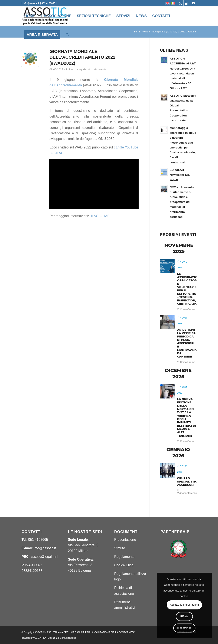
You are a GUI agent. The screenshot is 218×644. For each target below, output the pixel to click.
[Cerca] (67, 35)
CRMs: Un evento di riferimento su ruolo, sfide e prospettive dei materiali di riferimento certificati (182, 202)
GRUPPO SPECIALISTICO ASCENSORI (188, 481)
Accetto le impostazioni (184, 605)
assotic (102, 69)
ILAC (95, 216)
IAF (107, 216)
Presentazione (125, 540)
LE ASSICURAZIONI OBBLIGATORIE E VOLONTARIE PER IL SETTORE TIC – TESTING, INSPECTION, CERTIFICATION (189, 289)
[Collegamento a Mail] (193, 3)
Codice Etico (124, 565)
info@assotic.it (45, 548)
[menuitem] (30, 16)
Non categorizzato (80, 69)
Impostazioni (184, 628)
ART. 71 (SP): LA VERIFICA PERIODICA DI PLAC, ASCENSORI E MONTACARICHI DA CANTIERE (189, 343)
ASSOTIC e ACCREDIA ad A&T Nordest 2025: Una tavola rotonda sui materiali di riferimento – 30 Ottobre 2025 (183, 73)
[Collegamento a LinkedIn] (187, 3)
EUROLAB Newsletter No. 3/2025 (180, 175)
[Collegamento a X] (180, 3)
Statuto (120, 548)
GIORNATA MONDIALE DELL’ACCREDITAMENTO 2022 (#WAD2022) (82, 57)
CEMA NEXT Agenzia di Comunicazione (55, 638)
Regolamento (124, 557)
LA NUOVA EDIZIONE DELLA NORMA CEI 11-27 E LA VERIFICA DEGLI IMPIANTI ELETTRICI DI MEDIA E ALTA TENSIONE (187, 417)
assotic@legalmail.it (46, 557)
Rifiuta (184, 616)
